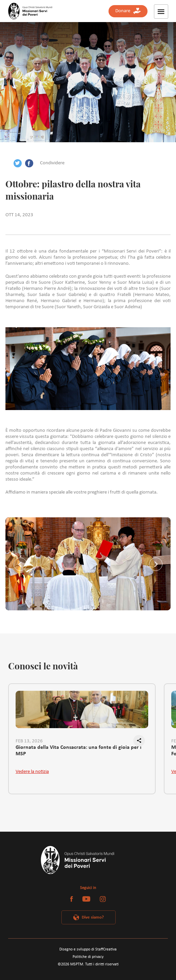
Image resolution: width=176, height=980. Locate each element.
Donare (128, 11)
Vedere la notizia (32, 772)
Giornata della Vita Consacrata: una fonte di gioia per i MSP (79, 751)
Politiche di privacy (88, 957)
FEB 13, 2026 (29, 741)
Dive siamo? (93, 917)
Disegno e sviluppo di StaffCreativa (88, 949)
